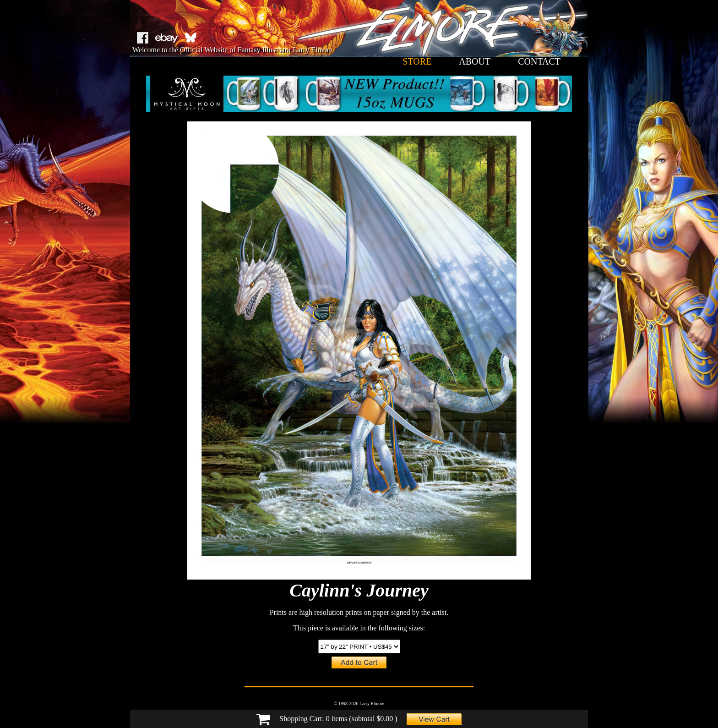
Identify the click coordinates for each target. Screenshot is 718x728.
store (417, 61)
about (475, 61)
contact (539, 61)
